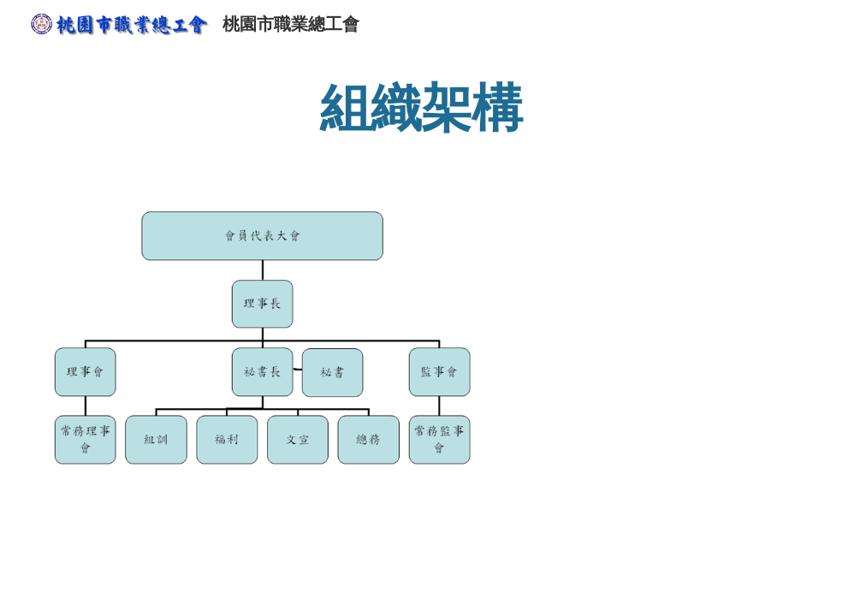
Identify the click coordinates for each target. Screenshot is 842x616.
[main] (421, 107)
